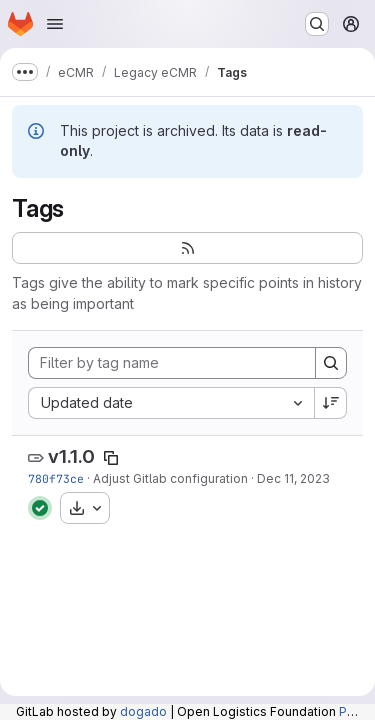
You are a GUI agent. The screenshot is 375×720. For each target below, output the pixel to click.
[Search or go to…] (317, 24)
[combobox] (171, 403)
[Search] (331, 363)
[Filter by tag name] (172, 363)
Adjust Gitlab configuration (170, 478)
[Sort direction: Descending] (331, 403)
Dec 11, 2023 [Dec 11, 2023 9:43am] (293, 478)
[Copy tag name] (111, 458)
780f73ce (56, 478)
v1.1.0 (71, 456)
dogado (143, 711)
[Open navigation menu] (55, 24)
